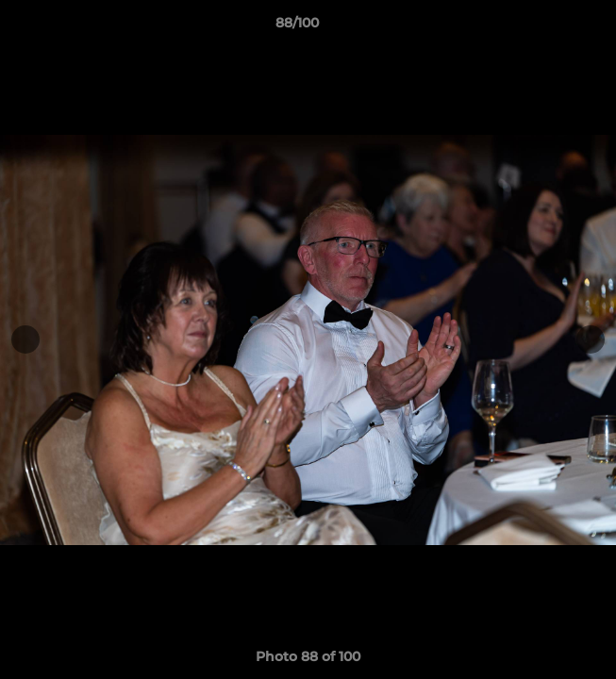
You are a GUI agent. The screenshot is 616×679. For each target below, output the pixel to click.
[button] (548, 27)
